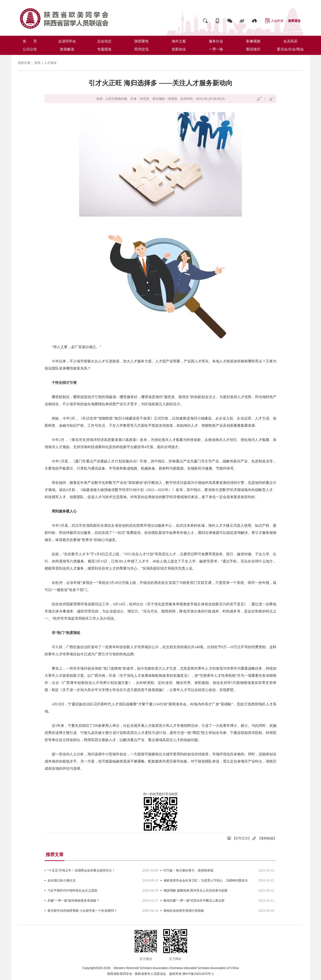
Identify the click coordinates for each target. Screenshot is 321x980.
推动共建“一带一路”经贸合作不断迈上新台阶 (194, 901)
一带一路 (216, 49)
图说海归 (253, 49)
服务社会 (216, 41)
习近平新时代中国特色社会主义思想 (72, 890)
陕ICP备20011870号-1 (198, 974)
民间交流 (142, 49)
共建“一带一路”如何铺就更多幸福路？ (73, 901)
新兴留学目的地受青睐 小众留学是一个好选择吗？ (82, 911)
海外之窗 (179, 41)
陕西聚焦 (142, 41)
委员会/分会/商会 (290, 49)
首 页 (30, 41)
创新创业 (179, 49)
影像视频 (253, 41)
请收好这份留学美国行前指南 (184, 911)
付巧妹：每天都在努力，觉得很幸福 (188, 870)
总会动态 (104, 41)
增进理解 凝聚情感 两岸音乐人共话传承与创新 (195, 890)
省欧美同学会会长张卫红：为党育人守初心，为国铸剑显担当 (206, 880)
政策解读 (67, 49)
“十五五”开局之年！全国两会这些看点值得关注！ (81, 870)
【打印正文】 (242, 838)
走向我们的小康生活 (62, 880)
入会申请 (277, 21)
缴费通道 (294, 21)
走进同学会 (67, 41)
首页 (37, 63)
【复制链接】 (267, 838)
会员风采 (290, 41)
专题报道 (104, 49)
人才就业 (50, 63)
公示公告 (30, 49)
